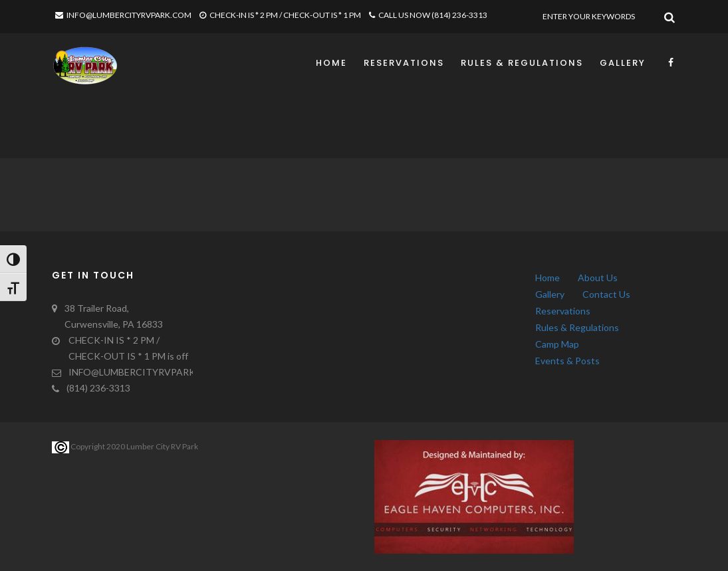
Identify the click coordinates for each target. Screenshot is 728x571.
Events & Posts (567, 361)
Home (331, 63)
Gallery (623, 63)
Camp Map (557, 344)
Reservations (404, 63)
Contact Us (606, 294)
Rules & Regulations (522, 63)
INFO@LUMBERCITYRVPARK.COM (123, 15)
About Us (598, 278)
